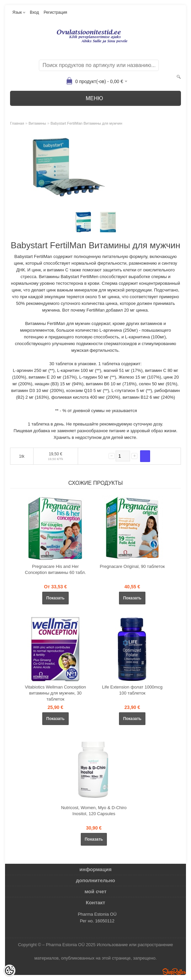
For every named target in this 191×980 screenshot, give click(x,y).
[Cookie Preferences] (9, 971)
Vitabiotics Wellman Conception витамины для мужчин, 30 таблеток (55, 693)
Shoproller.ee (174, 972)
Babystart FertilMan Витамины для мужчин (86, 123)
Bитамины (37, 123)
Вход (34, 12)
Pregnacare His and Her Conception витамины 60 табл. (55, 569)
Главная (17, 123)
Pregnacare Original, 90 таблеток (132, 566)
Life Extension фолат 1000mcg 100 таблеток (132, 690)
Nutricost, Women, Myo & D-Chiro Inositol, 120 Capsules (94, 811)
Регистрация (55, 12)
